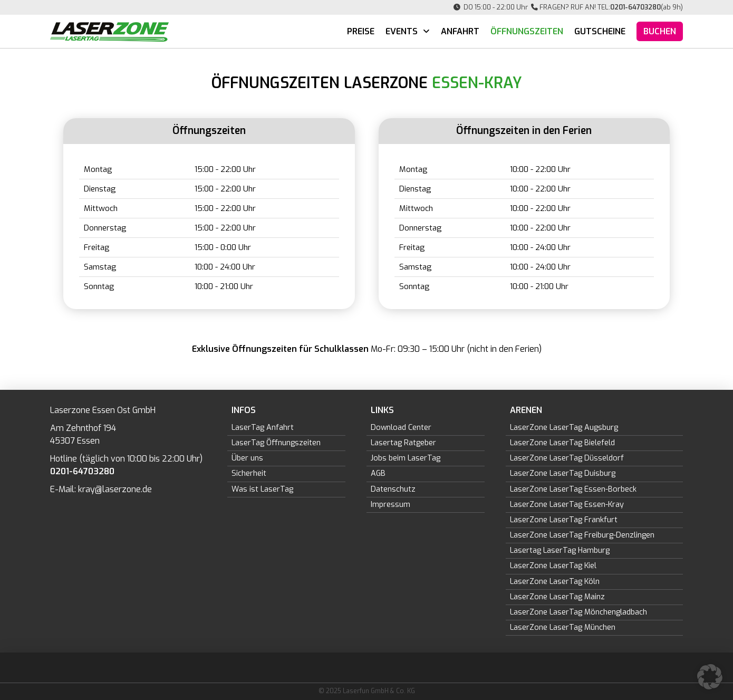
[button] (710, 677)
